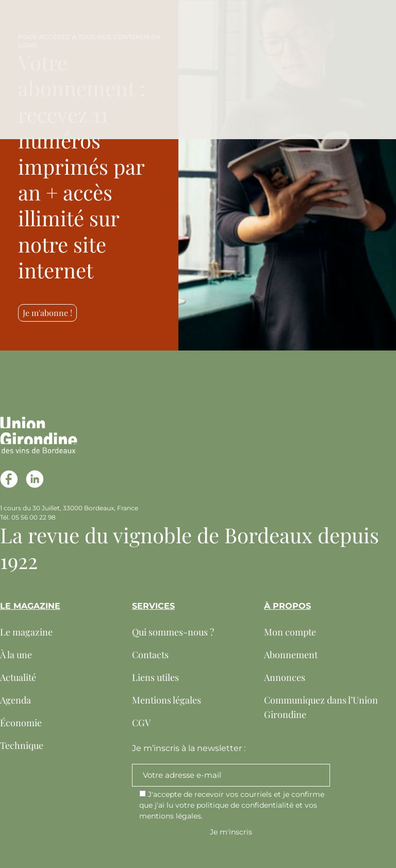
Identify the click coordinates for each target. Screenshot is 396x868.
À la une (16, 655)
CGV (141, 723)
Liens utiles (155, 677)
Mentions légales (167, 700)
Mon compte (290, 632)
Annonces (285, 677)
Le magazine (26, 632)
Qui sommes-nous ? (173, 632)
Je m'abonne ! (47, 313)
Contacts (150, 655)
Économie (21, 723)
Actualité (18, 677)
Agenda (15, 700)
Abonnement (291, 655)
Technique (22, 745)
